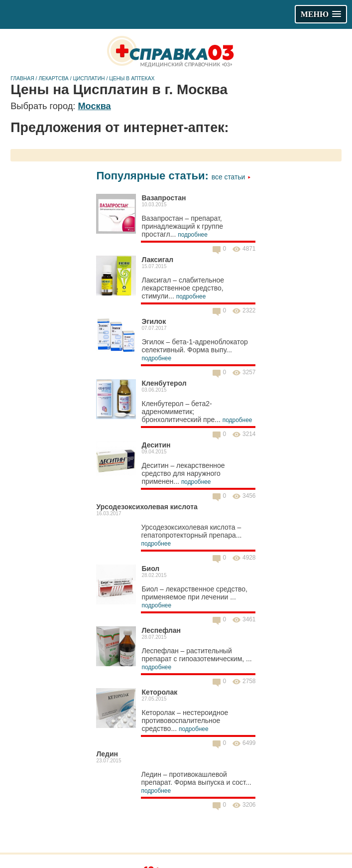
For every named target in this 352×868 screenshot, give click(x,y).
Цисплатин (89, 78)
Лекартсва (53, 78)
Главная (22, 78)
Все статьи (231, 177)
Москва (94, 106)
